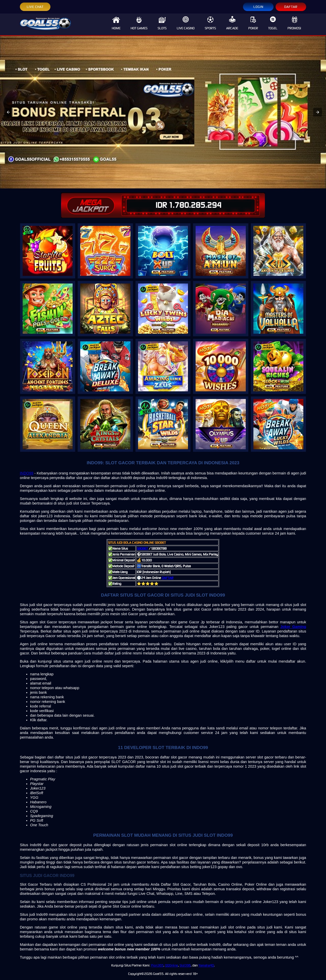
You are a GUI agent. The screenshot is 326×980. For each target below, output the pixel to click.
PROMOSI (294, 23)
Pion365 (157, 965)
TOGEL (273, 23)
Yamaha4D (206, 965)
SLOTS (162, 23)
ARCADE (232, 23)
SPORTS (210, 23)
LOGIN (258, 7)
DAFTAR (291, 7)
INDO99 (27, 473)
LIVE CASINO (186, 23)
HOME (116, 23)
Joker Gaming (293, 627)
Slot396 (185, 965)
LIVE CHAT (35, 7)
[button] (8, 112)
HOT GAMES (139, 23)
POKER (253, 23)
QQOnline (172, 965)
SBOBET (142, 549)
